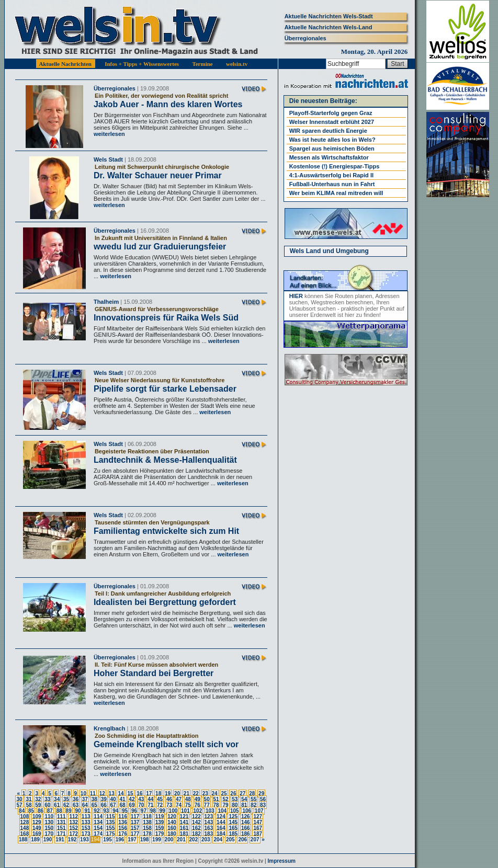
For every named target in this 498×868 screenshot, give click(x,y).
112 (73, 816)
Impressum (282, 861)
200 (169, 840)
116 (123, 816)
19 (168, 793)
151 (61, 828)
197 (132, 840)
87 (50, 811)
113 (86, 816)
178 (147, 834)
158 (147, 828)
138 (147, 822)
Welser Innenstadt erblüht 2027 (332, 122)
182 (196, 834)
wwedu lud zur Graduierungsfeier (160, 247)
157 (135, 828)
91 (87, 811)
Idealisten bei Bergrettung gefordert (165, 602)
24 (215, 793)
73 (169, 805)
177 (135, 834)
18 (158, 793)
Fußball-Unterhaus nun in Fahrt (332, 184)
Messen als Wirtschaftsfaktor (329, 157)
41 (122, 799)
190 (48, 840)
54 (244, 799)
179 (160, 834)
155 (111, 828)
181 (184, 834)
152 (73, 828)
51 (216, 799)
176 (123, 834)
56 (263, 799)
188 (23, 840)
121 (184, 816)
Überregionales (305, 38)
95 (125, 811)
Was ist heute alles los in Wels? (332, 140)
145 (233, 822)
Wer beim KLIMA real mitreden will (336, 193)
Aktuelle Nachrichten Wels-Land (329, 27)
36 (76, 799)
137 (135, 822)
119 (160, 816)
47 (179, 799)
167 (258, 828)
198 (145, 840)
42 (132, 799)
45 (160, 799)
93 (106, 811)
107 (259, 811)
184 (221, 834)
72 (160, 805)
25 (224, 793)
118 (147, 816)
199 (157, 840)
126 (246, 816)
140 (172, 822)
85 (31, 811)
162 (196, 828)
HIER (296, 296)
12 (102, 793)
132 (73, 822)
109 (37, 816)
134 (98, 822)
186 (246, 834)
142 (196, 822)
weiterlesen (109, 134)
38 (94, 799)
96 (134, 811)
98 (153, 811)
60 (47, 805)
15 (130, 793)
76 (197, 805)
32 (38, 799)
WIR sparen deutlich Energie (328, 131)
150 (49, 828)
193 (84, 840)
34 (57, 799)
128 (25, 822)
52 (225, 799)
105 (235, 811)
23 (205, 793)
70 (141, 805)
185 (233, 834)
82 (253, 805)
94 (115, 811)
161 (184, 828)
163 (209, 828)
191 (60, 840)
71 (150, 805)
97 (144, 811)
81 (244, 805)
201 (181, 840)
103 (210, 811)
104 (222, 811)
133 (86, 822)
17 (149, 793)
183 (209, 834)
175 (111, 834)
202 (194, 840)
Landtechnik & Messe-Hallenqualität (165, 460)
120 (172, 816)
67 (113, 805)
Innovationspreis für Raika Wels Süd (166, 318)
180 (172, 834)
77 (207, 805)
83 (263, 805)
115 (111, 816)
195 (107, 840)
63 (76, 805)
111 (61, 816)
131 (61, 822)
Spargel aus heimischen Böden (332, 149)
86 (41, 811)
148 (25, 828)
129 (37, 822)
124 (221, 816)
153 (86, 828)
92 (97, 811)
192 (72, 840)
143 (209, 822)
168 (25, 834)
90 (78, 811)
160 (172, 828)
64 (85, 805)
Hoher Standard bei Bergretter (154, 673)
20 (177, 793)
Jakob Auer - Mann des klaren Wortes (168, 104)
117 (135, 816)
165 (233, 828)
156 (123, 828)
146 (246, 822)
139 (160, 822)
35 (66, 799)
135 (111, 822)
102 (198, 811)
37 (85, 799)
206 (242, 840)
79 (225, 805)
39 (104, 799)
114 (98, 816)
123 (209, 816)
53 (235, 799)
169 (37, 834)
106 (247, 811)
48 (188, 799)
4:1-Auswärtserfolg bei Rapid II (331, 175)
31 (29, 799)
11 (93, 793)
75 (188, 805)
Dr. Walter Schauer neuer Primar (158, 175)
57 (19, 805)
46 (169, 799)
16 (139, 793)
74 (179, 805)
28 (252, 793)
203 (206, 840)
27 (242, 793)
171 (61, 834)
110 (49, 816)
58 (29, 805)
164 (221, 828)
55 (253, 799)
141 (184, 822)
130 (49, 822)
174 (98, 834)
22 (196, 793)
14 (121, 793)
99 (162, 811)
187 (258, 834)
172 (73, 834)
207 (255, 840)
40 (113, 799)
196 (120, 840)
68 (122, 805)
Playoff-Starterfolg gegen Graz (331, 113)
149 (37, 828)
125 (233, 816)
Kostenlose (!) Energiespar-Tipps (335, 166)
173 (86, 834)
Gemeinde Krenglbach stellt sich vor (166, 744)
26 (233, 793)
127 (258, 816)
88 (59, 811)
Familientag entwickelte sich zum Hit (166, 531)
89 (69, 811)
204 (218, 840)
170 (49, 834)
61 (57, 805)
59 (38, 805)
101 (185, 811)
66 (104, 805)
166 (246, 828)
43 (141, 799)
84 (22, 811)
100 (173, 811)
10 (83, 793)
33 (47, 799)
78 (216, 805)
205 (230, 840)
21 (186, 793)
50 (207, 799)
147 (258, 822)
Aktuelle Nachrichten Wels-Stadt (329, 16)
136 (123, 822)
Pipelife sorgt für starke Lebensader (165, 389)
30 (19, 799)
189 (35, 840)
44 (150, 799)
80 (235, 805)
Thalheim (106, 302)
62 (66, 805)
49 (197, 799)
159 (160, 828)
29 (261, 793)
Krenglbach (110, 728)
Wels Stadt (108, 159)
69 (132, 805)
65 (94, 805)
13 (112, 793)
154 (98, 828)
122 (196, 816)
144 (221, 822)
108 (25, 816)
